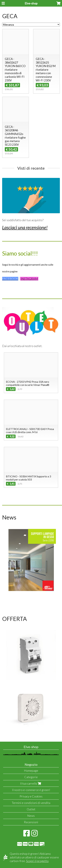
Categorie (31, 777)
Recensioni (31, 822)
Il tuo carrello (31, 783)
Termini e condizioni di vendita (31, 803)
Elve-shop (31, 3)
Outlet (31, 809)
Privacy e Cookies (31, 796)
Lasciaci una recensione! (25, 227)
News (31, 816)
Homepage (31, 771)
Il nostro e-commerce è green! (31, 790)
